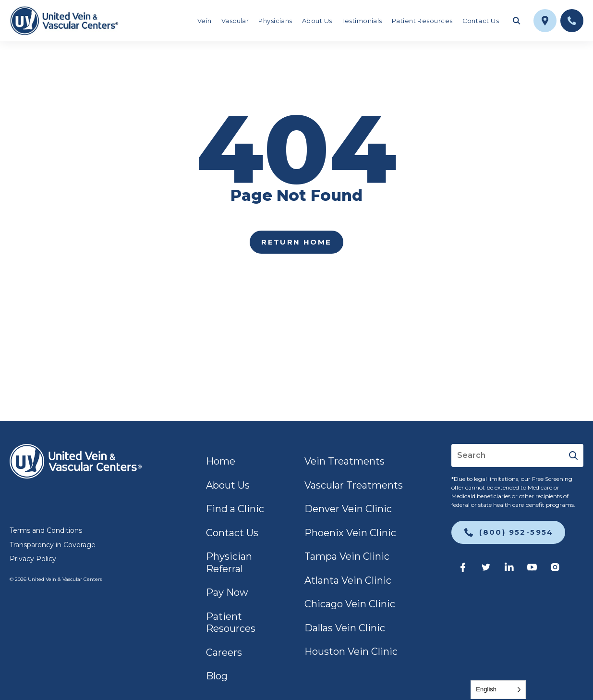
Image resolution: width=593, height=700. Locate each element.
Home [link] (221, 461)
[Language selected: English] (498, 690)
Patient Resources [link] (422, 21)
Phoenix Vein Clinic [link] (350, 533)
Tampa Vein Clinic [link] (347, 556)
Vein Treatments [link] (345, 461)
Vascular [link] (235, 21)
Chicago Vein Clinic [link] (350, 604)
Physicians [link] (275, 21)
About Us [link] (317, 21)
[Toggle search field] (516, 21)
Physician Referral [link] (229, 563)
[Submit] (573, 455)
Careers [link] (224, 652)
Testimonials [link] (362, 21)
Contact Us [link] (481, 21)
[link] (64, 21)
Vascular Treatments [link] (354, 485)
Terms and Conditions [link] (46, 530)
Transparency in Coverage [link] (53, 545)
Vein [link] (205, 21)
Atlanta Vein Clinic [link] (348, 580)
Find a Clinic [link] (235, 509)
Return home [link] (296, 242)
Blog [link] (217, 676)
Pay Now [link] (227, 592)
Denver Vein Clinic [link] (348, 509)
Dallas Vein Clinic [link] (345, 628)
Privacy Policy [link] (33, 559)
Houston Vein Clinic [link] (351, 651)
